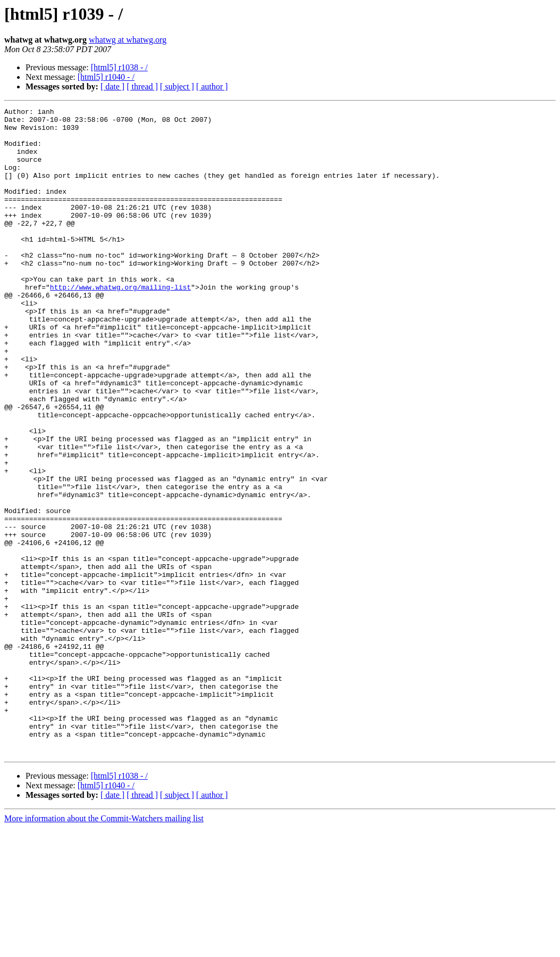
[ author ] (212, 86)
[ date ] (112, 86)
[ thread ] (142, 86)
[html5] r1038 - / (119, 67)
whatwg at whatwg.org (128, 40)
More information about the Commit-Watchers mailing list (104, 948)
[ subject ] (177, 86)
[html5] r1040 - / (106, 77)
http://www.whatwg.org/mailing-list (120, 324)
